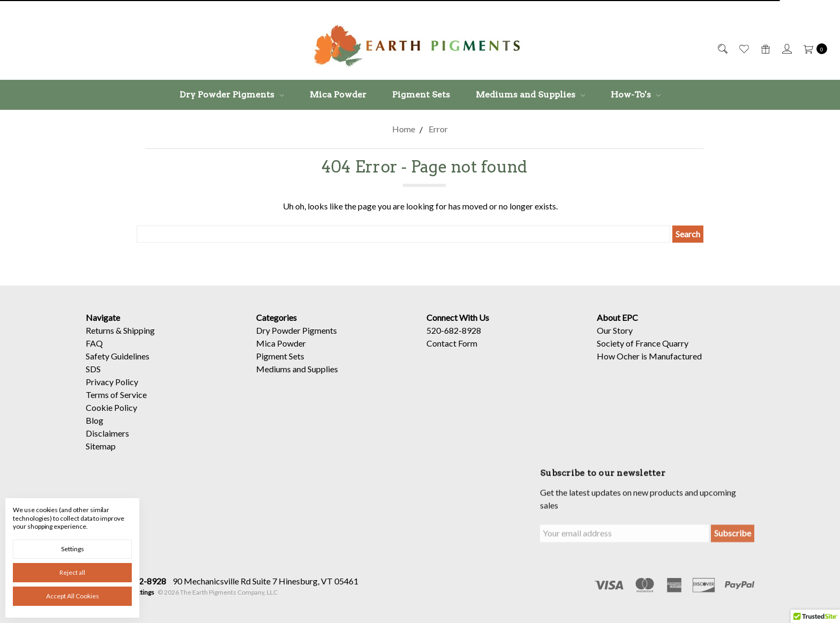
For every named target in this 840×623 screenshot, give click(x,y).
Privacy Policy (112, 382)
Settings (73, 549)
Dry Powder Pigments (232, 95)
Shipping (139, 330)
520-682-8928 (454, 330)
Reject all (72, 572)
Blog (95, 420)
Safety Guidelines (118, 356)
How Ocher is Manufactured (649, 356)
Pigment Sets (421, 95)
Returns (100, 330)
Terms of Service (116, 395)
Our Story (615, 330)
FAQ (94, 343)
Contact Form (452, 343)
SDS (93, 369)
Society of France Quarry (643, 343)
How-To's (636, 95)
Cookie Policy (111, 407)
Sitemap (101, 446)
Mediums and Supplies (530, 95)
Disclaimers (107, 433)
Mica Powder (338, 95)
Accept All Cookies (73, 596)
